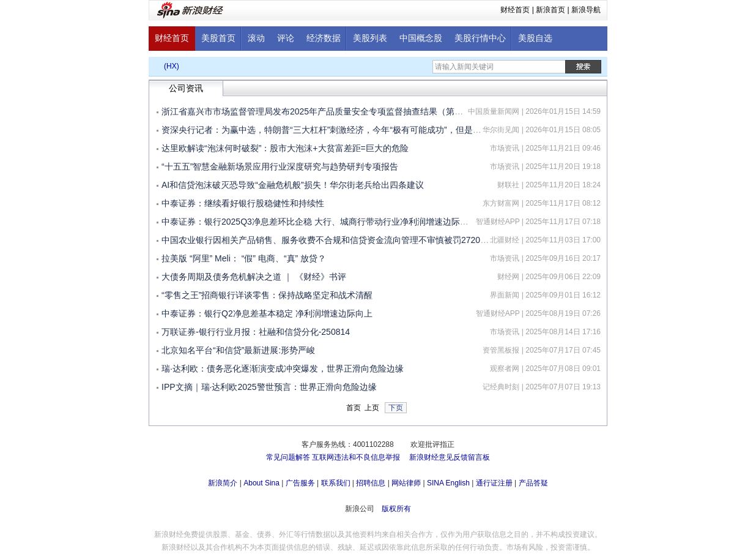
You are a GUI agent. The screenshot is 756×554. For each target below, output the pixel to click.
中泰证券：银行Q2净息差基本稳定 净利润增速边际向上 (267, 313)
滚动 (256, 38)
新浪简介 (223, 483)
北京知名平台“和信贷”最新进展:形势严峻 (238, 350)
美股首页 (218, 38)
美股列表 (370, 38)
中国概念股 (421, 38)
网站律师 (406, 483)
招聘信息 (371, 483)
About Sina (261, 483)
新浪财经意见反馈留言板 (450, 457)
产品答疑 (533, 483)
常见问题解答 (288, 457)
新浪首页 (550, 10)
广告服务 (300, 483)
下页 (396, 408)
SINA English (448, 483)
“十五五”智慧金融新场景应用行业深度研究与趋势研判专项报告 (280, 167)
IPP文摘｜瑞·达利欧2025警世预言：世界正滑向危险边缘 (269, 387)
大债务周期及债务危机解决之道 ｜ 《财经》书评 (254, 277)
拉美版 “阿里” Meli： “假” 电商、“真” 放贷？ (244, 258)
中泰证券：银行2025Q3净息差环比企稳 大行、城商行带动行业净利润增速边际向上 (319, 222)
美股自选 (535, 38)
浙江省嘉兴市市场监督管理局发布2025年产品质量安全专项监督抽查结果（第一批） (321, 111)
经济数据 (324, 38)
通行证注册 (494, 483)
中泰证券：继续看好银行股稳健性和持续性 (243, 203)
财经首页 (515, 10)
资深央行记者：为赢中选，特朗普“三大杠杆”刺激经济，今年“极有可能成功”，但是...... (324, 130)
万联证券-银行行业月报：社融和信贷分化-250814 (256, 332)
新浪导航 (586, 10)
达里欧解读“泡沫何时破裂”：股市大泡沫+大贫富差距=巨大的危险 (285, 148)
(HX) (172, 66)
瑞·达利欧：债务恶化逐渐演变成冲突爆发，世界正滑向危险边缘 (283, 369)
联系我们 (336, 483)
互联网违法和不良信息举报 (356, 457)
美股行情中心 (480, 38)
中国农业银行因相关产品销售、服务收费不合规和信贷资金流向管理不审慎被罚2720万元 (329, 240)
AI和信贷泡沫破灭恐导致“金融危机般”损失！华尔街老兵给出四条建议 (293, 185)
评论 (286, 38)
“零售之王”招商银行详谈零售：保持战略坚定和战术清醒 (267, 295)
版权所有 (396, 509)
